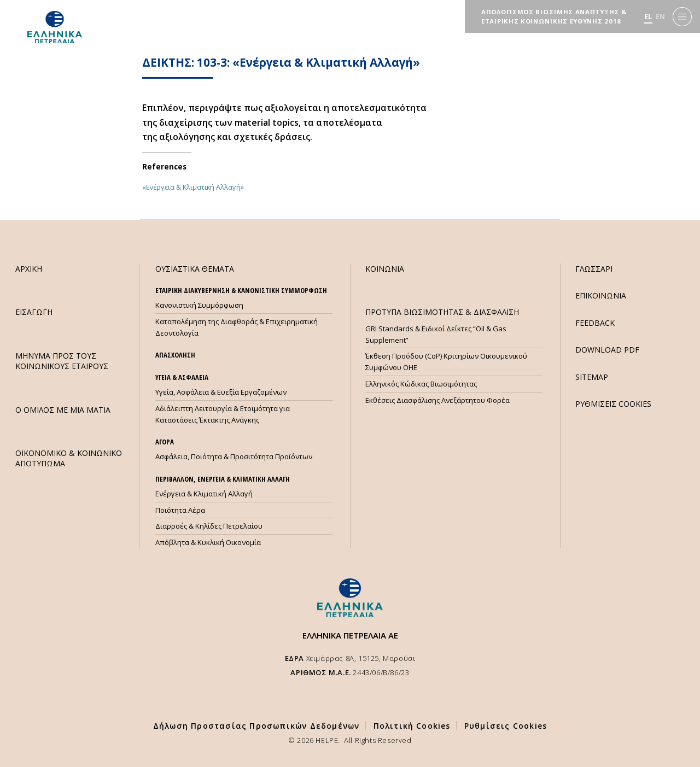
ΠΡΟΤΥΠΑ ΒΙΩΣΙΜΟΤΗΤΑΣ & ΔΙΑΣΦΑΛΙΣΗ (442, 312)
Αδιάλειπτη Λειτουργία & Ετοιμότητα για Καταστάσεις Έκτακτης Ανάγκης (223, 414)
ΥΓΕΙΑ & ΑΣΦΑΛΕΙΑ (182, 377)
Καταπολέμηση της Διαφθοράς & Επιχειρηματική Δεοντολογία (237, 327)
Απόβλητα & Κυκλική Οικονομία (208, 542)
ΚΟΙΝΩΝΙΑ (385, 269)
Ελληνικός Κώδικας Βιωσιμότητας (421, 384)
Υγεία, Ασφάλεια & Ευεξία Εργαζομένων (221, 392)
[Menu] (682, 17)
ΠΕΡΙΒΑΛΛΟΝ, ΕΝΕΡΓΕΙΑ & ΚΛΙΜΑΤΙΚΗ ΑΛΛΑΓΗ (223, 479)
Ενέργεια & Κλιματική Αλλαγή (204, 494)
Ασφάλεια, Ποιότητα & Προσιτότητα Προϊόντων (234, 456)
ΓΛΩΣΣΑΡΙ (594, 269)
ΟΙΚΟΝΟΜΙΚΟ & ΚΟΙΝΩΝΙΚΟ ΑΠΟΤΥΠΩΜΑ (69, 458)
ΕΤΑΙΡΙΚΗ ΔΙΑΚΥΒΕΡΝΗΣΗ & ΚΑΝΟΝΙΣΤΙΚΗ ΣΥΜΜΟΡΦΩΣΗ (241, 290)
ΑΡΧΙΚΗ (29, 269)
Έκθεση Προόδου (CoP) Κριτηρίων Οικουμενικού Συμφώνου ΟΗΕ (446, 362)
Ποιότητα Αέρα (180, 510)
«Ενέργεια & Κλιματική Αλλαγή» (193, 187)
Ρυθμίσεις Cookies (506, 726)
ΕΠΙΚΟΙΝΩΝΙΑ (601, 295)
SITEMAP (592, 377)
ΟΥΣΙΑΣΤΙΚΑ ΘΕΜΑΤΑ (195, 269)
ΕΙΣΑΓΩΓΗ (34, 312)
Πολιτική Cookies (412, 726)
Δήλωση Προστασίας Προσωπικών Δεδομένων (256, 726)
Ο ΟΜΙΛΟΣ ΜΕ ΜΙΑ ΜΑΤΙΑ (63, 410)
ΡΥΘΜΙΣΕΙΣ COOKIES (613, 404)
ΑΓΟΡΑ (165, 442)
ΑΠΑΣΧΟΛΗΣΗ (175, 355)
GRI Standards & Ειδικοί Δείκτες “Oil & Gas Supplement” (436, 334)
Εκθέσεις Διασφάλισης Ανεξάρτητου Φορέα (437, 400)
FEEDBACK (595, 323)
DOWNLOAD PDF (607, 350)
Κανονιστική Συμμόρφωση (199, 305)
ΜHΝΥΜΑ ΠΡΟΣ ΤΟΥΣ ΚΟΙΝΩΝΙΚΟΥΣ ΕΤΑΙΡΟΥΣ (62, 361)
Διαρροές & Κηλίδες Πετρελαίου (209, 526)
